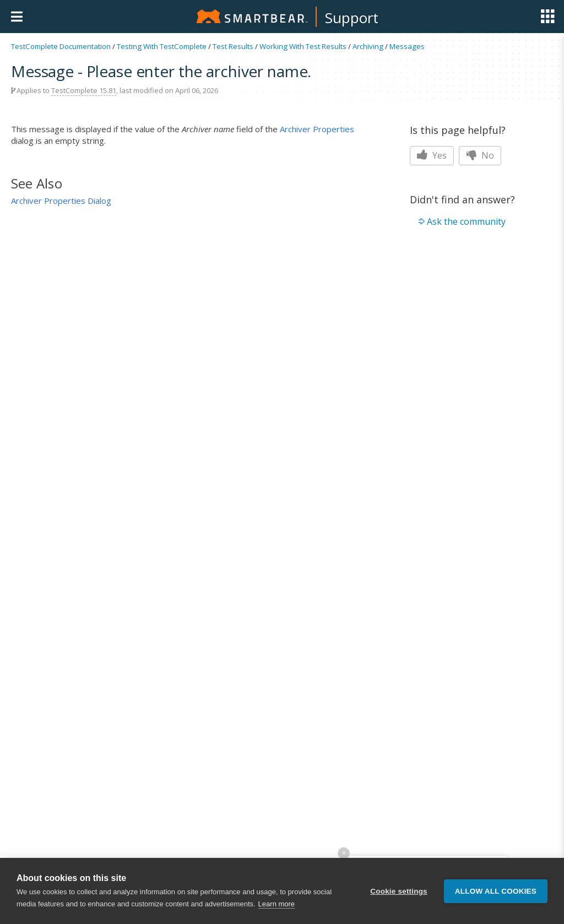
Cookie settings (399, 891)
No (480, 155)
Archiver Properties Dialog (61, 201)
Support (352, 18)
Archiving (368, 46)
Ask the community (466, 221)
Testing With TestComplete (162, 46)
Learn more (276, 904)
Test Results (233, 46)
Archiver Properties (317, 129)
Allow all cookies (496, 891)
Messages (407, 46)
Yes (432, 155)
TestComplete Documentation (61, 46)
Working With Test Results (303, 46)
